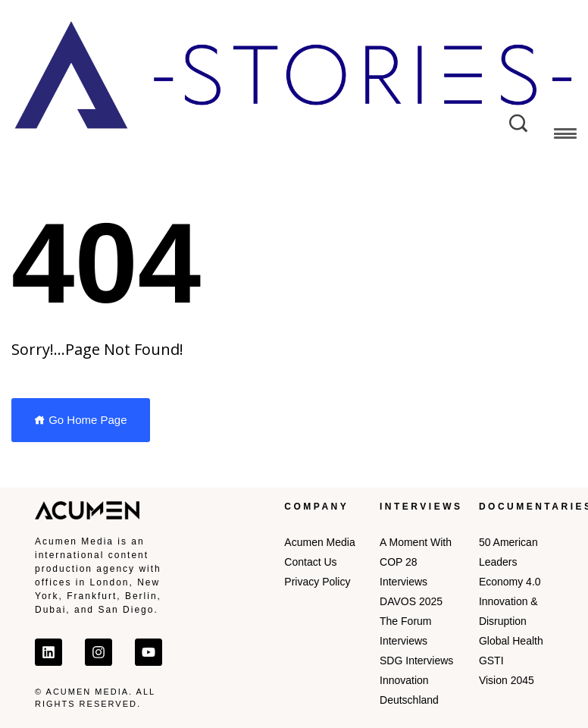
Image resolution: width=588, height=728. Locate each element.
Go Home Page (81, 420)
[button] (565, 136)
